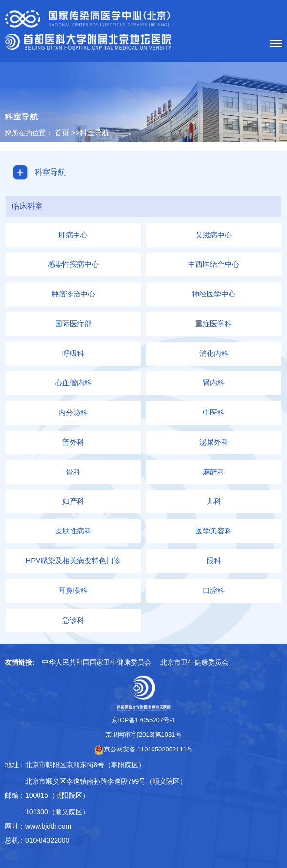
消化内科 (214, 353)
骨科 (73, 472)
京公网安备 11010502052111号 (143, 749)
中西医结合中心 (214, 264)
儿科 (214, 501)
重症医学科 (214, 324)
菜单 (274, 45)
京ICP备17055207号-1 (143, 720)
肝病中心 (73, 235)
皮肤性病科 (73, 531)
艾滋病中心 (214, 235)
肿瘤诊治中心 (73, 294)
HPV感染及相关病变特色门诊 (73, 561)
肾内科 (214, 383)
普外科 (73, 442)
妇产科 (73, 501)
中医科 (214, 412)
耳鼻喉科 (73, 590)
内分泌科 (73, 412)
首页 (62, 132)
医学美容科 (214, 531)
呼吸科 (73, 353)
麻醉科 (214, 472)
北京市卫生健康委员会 (194, 662)
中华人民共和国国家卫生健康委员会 (96, 662)
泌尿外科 (214, 442)
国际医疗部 (73, 324)
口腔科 (214, 590)
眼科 (214, 561)
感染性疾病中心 (73, 264)
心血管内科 (73, 383)
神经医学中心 (214, 294)
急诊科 (73, 620)
